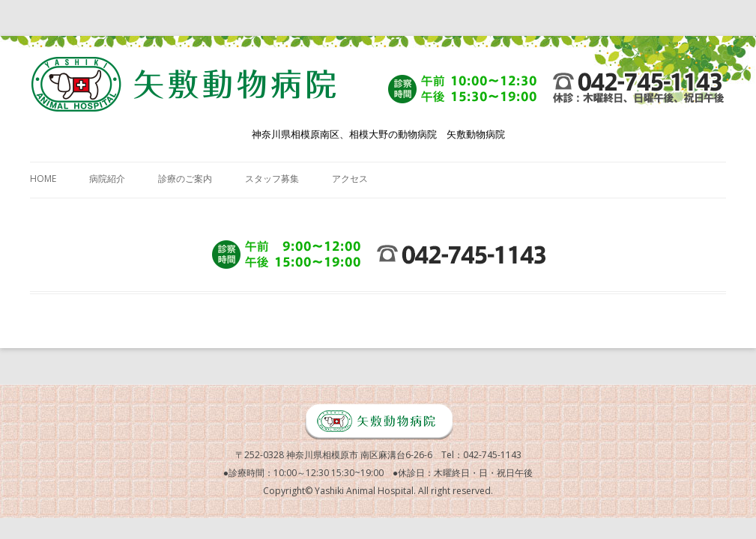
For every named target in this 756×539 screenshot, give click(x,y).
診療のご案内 (185, 179)
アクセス (350, 179)
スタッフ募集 (272, 179)
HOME (43, 179)
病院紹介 (107, 179)
